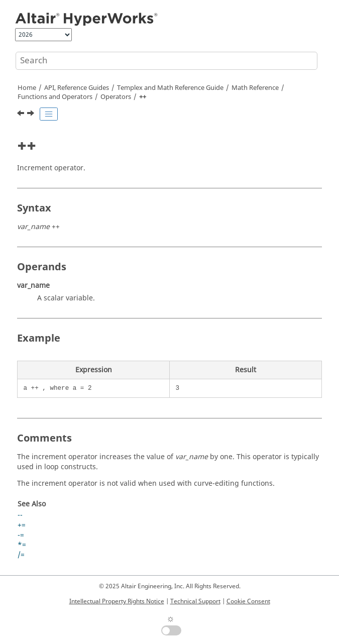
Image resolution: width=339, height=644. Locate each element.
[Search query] (166, 61)
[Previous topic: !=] (22, 115)
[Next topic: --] (32, 115)
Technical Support (195, 601)
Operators (116, 97)
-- (20, 515)
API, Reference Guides (77, 88)
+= (22, 525)
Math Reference (255, 88)
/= (21, 555)
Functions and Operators (55, 97)
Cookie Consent (248, 601)
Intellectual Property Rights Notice (117, 601)
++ (143, 97)
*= (22, 545)
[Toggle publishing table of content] (49, 114)
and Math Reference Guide (170, 88)
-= (21, 535)
